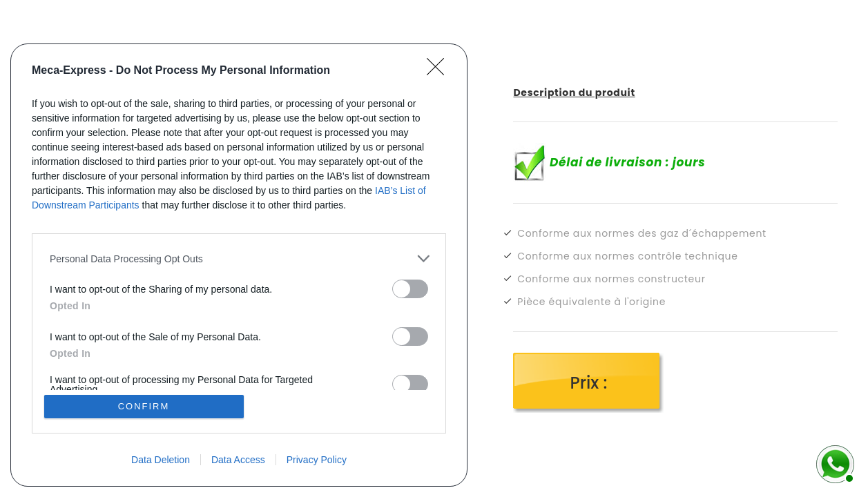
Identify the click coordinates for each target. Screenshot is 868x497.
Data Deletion (161, 460)
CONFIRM (144, 406)
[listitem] (239, 259)
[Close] (440, 71)
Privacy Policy (317, 460)
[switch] (410, 289)
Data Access (238, 460)
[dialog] (239, 265)
